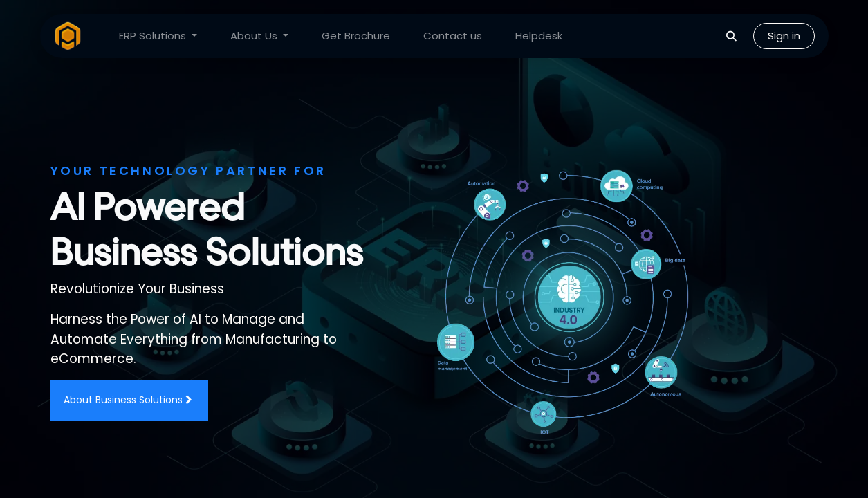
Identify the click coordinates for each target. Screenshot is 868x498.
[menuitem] (158, 36)
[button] (732, 36)
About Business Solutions (129, 400)
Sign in (784, 36)
